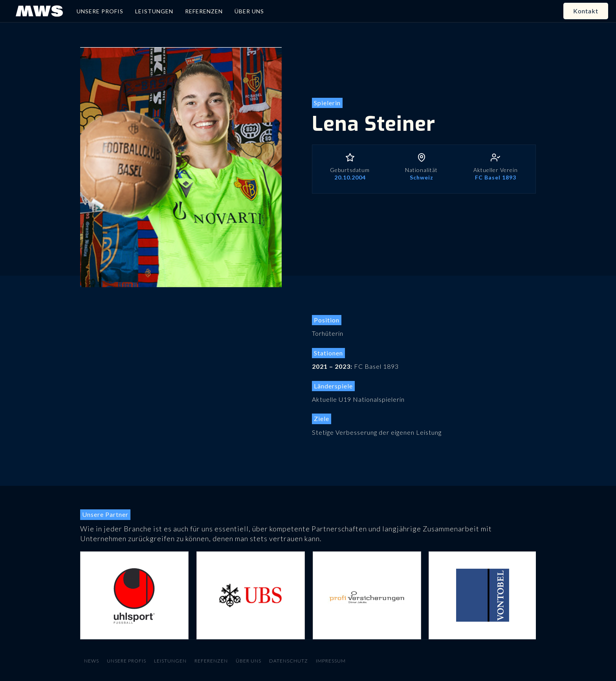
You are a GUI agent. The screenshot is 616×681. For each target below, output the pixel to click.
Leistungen (170, 661)
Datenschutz (289, 661)
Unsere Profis (126, 661)
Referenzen (211, 661)
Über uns (248, 661)
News (92, 661)
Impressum (331, 661)
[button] (96, 595)
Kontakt (586, 11)
